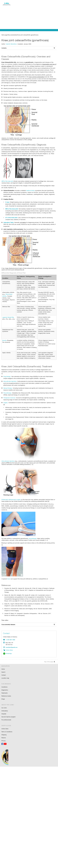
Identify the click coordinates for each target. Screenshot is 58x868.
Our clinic (4, 701)
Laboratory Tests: (9, 222)
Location (4, 637)
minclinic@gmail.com (12, 642)
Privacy (4, 733)
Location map (5, 672)
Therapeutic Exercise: (10, 395)
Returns (4, 730)
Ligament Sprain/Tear (8, 316)
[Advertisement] (29, 15)
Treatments (5, 687)
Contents (28, 48)
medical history (31, 190)
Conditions (4, 681)
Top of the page (50, 656)
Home (3, 663)
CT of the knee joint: (11, 217)
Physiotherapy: (8, 390)
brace (8, 574)
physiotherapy (33, 535)
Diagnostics (5, 684)
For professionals (6, 713)
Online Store (5, 722)
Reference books (6, 690)
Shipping (4, 728)
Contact (4, 669)
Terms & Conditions (7, 725)
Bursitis (4, 340)
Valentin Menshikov (11, 44)
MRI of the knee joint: (12, 208)
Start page (4, 35)
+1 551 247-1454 (10, 635)
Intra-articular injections (8, 458)
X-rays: (7, 201)
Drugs (3, 693)
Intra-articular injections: (10, 379)
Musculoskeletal (12, 35)
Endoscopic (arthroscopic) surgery (11, 497)
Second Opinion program (8, 710)
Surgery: (6, 400)
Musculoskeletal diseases (28, 620)
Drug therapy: (7, 374)
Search (3, 666)
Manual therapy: (8, 385)
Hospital (4, 707)
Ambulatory (5, 704)
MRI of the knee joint (7, 181)
